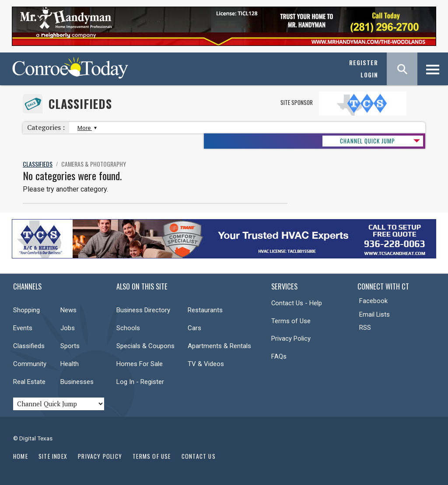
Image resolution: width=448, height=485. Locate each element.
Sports (70, 346)
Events (23, 328)
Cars (194, 328)
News (68, 310)
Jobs (68, 328)
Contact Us (199, 456)
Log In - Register (140, 382)
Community (30, 364)
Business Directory (143, 310)
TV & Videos (206, 364)
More (86, 128)
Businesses (77, 382)
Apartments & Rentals (219, 346)
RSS (365, 328)
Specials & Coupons (145, 346)
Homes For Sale (140, 364)
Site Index (53, 456)
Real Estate (29, 382)
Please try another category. (65, 189)
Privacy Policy (291, 338)
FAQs (279, 356)
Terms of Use (291, 321)
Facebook (373, 301)
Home (21, 456)
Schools (128, 328)
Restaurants (205, 310)
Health (70, 364)
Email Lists (374, 314)
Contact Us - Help (297, 303)
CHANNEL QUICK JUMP (367, 141)
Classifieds (80, 104)
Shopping (26, 310)
